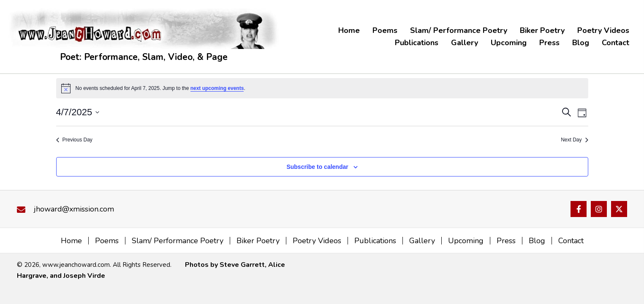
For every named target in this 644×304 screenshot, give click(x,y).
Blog (537, 241)
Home (71, 241)
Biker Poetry (258, 241)
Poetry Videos (317, 241)
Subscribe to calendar (317, 167)
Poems (107, 241)
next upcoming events (217, 88)
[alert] (322, 88)
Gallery (422, 241)
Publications (375, 241)
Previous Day (74, 140)
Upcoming (466, 241)
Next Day (574, 140)
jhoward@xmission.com (74, 209)
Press (506, 241)
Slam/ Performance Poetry (178, 241)
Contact (571, 241)
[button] (579, 209)
